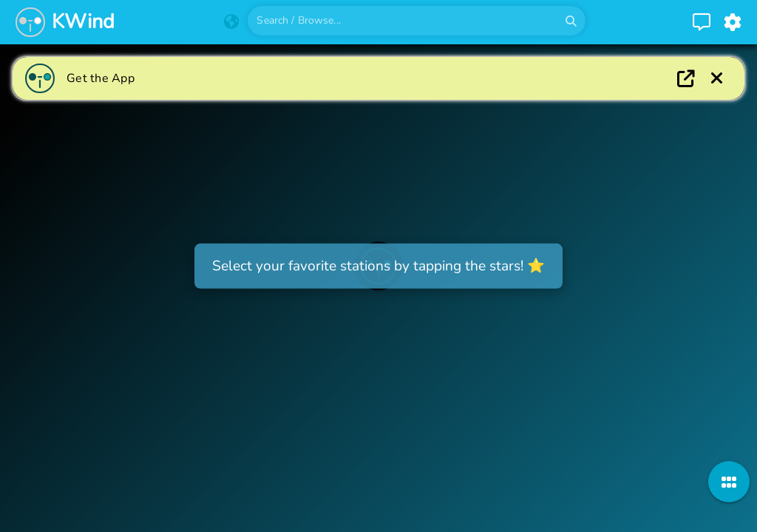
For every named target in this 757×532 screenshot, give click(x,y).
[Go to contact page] (702, 22)
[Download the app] (717, 78)
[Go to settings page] (733, 22)
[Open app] (686, 78)
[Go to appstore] (402, 78)
